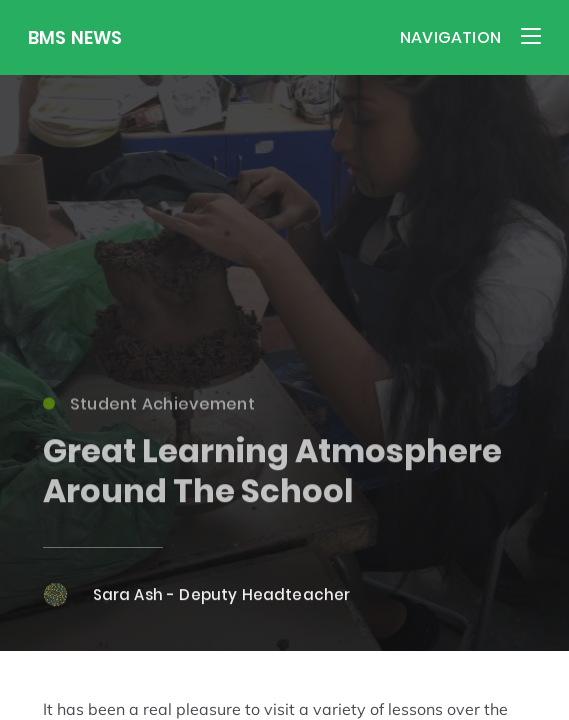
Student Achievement (149, 408)
